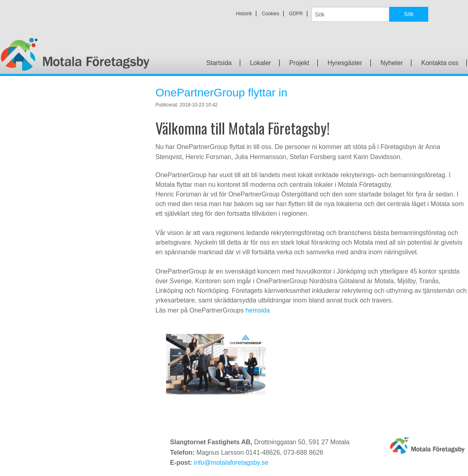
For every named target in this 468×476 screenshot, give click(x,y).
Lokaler (260, 63)
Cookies (271, 14)
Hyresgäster (345, 63)
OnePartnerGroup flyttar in (221, 93)
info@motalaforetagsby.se (231, 463)
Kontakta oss (440, 63)
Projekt (299, 63)
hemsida (258, 310)
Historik (244, 14)
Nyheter (392, 63)
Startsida (219, 63)
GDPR (296, 14)
